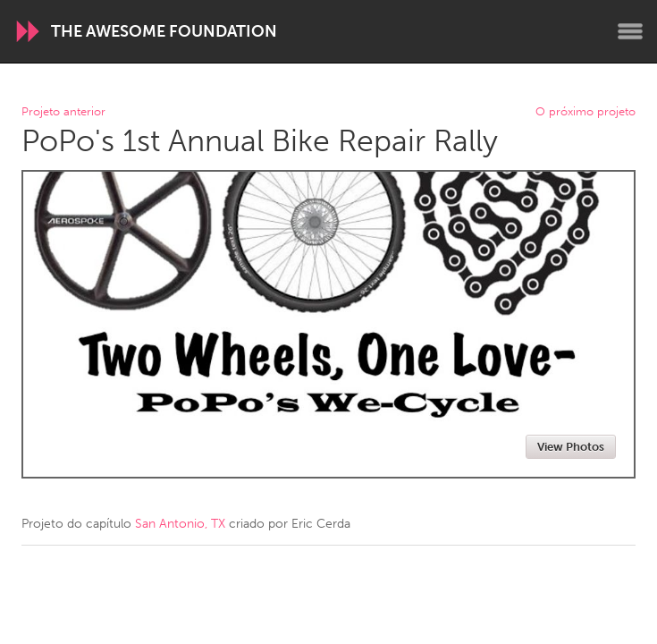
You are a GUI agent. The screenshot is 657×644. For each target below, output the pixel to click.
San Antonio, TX (180, 524)
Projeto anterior (63, 112)
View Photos (571, 447)
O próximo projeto (585, 112)
